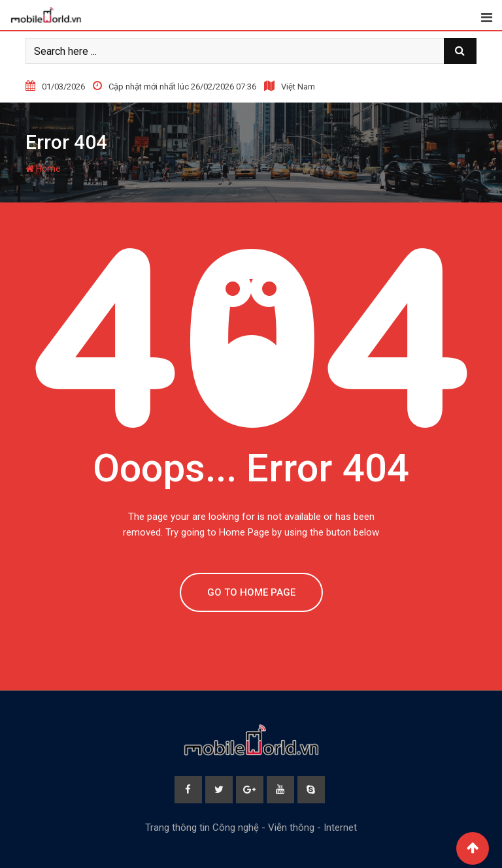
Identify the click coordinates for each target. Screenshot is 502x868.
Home (43, 169)
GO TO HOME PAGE (251, 592)
